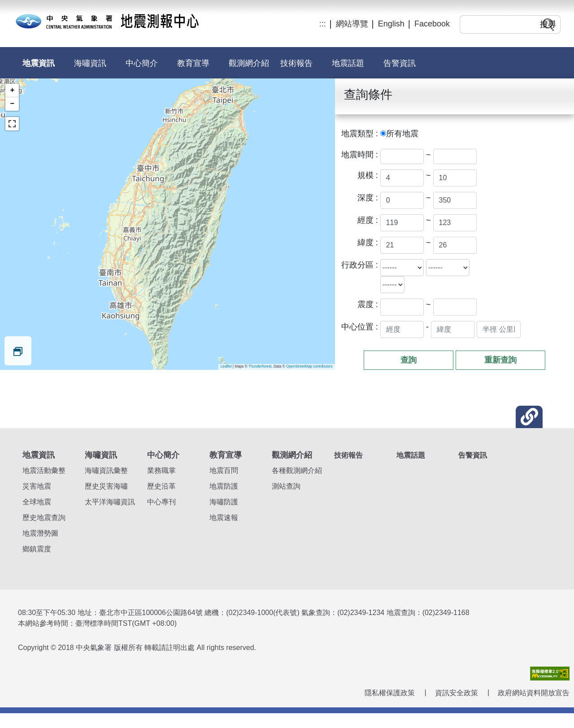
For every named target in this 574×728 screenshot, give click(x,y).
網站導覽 (352, 24)
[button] (529, 417)
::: (323, 24)
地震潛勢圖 (40, 533)
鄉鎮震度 (37, 549)
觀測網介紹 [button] (249, 63)
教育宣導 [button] (193, 63)
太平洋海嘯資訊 (110, 502)
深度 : (368, 198)
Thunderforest (260, 366)
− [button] (13, 104)
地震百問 (224, 470)
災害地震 (37, 486)
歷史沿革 (161, 486)
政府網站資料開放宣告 (534, 693)
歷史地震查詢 (44, 518)
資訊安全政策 (457, 693)
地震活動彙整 (44, 470)
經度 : (368, 220)
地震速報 (224, 518)
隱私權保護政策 (390, 693)
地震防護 (224, 486)
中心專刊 (161, 502)
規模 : (368, 175)
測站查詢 (286, 486)
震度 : (368, 304)
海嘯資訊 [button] (90, 63)
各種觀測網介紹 (297, 470)
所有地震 (402, 134)
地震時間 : (360, 155)
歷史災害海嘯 (106, 486)
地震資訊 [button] (39, 63)
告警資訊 (400, 63)
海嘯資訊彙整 (106, 470)
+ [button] (13, 90)
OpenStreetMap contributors (309, 366)
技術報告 (296, 63)
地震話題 (348, 63)
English (391, 24)
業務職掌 (161, 470)
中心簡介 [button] (142, 63)
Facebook (432, 24)
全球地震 (37, 502)
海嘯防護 (224, 502)
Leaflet (226, 366)
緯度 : (368, 243)
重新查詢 (500, 360)
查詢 (409, 360)
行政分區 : (360, 265)
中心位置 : (360, 327)
